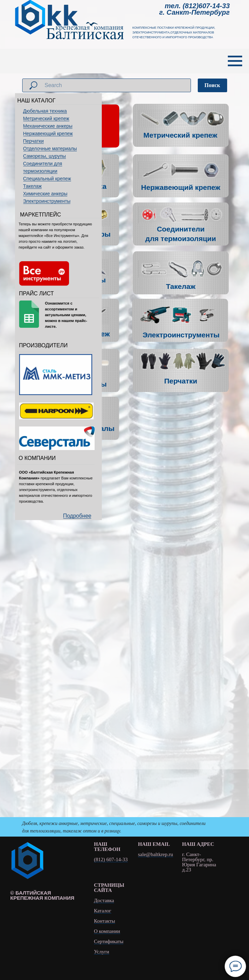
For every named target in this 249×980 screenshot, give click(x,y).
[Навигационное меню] (235, 61)
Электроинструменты (47, 201)
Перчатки (33, 141)
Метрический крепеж (46, 118)
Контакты (105, 921)
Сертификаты (109, 942)
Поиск (212, 85)
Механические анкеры (48, 126)
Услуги (102, 952)
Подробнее (77, 516)
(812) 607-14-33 (111, 860)
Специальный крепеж (47, 179)
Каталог (103, 911)
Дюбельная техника (45, 111)
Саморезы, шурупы (45, 156)
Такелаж (33, 186)
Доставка (104, 901)
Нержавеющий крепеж (48, 134)
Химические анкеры (45, 194)
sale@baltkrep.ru (156, 855)
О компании (107, 931)
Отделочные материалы (50, 149)
